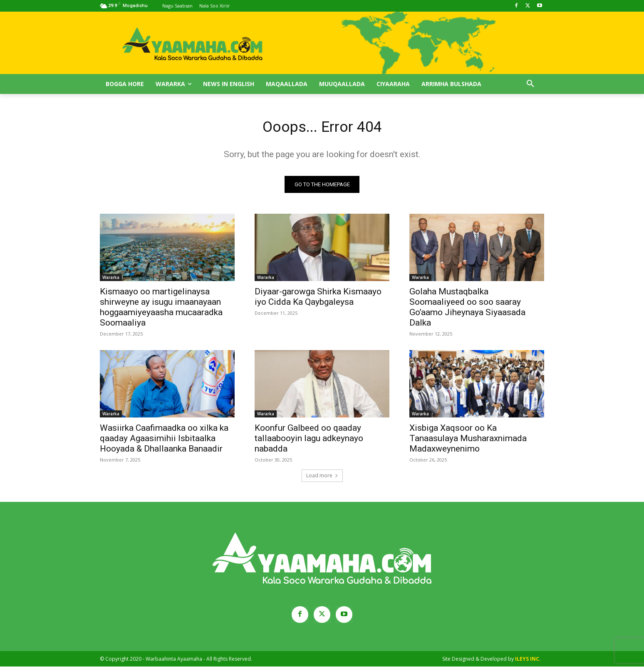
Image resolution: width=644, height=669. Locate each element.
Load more (322, 478)
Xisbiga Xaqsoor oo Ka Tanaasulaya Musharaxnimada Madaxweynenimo (468, 441)
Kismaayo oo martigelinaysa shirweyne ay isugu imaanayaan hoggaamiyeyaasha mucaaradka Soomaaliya (161, 310)
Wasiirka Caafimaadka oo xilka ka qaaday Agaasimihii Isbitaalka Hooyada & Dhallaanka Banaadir (164, 441)
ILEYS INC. (528, 661)
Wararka (111, 280)
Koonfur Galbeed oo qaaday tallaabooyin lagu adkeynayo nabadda (309, 441)
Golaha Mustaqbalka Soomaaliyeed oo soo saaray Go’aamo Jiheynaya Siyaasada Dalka (467, 310)
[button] (530, 84)
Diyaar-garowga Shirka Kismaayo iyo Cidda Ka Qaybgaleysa (318, 299)
